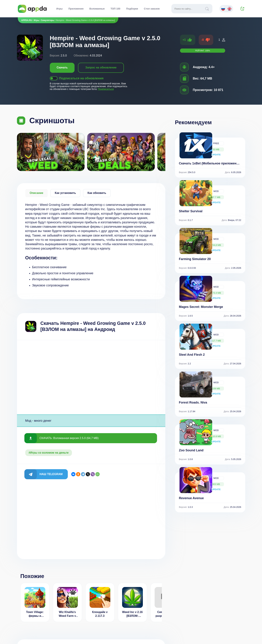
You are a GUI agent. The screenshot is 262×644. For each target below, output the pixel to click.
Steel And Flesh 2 (192, 355)
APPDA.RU (27, 20)
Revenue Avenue (191, 498)
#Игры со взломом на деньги (49, 453)
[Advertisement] (91, 377)
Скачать (62, 67)
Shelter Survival (191, 211)
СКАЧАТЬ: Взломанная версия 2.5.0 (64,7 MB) (69, 438)
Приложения (76, 9)
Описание (36, 193)
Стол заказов (152, 9)
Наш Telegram (51, 474)
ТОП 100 (115, 9)
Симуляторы (47, 20)
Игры (59, 9)
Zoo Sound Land (191, 450)
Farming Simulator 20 (195, 259)
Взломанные (97, 9)
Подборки (132, 9)
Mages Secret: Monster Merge (201, 307)
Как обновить (97, 193)
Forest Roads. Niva (193, 402)
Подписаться (106, 89)
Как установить (65, 193)
